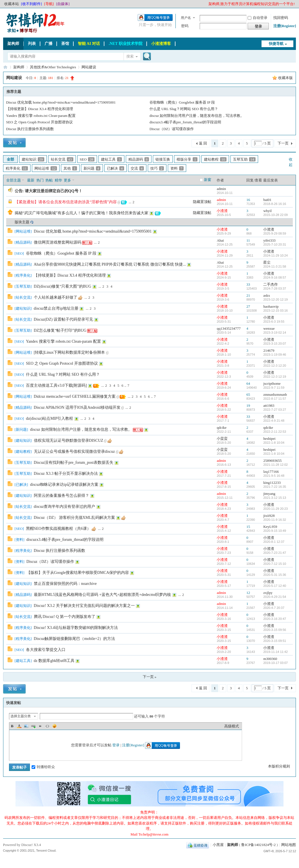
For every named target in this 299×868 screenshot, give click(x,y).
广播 (49, 44)
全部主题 (14, 180)
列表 (32, 44)
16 (248, 200)
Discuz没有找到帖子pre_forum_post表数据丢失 (74, 463)
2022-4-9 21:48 (274, 421)
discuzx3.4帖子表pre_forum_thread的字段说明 (185, 122)
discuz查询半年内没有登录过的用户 (65, 507)
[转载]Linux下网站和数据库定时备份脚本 (70, 352)
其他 (70, 168)
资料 (177, 168)
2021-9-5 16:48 (274, 476)
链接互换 (163, 159)
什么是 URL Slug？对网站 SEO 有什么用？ (184, 109)
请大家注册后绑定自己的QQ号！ (54, 191)
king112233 (272, 483)
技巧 (157, 168)
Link (33, 726)
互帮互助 (244, 159)
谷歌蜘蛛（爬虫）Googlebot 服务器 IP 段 (182, 102)
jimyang (269, 494)
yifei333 (269, 240)
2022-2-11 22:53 (275, 432)
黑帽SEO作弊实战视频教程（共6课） (58, 529)
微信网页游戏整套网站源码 (58, 242)
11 (248, 240)
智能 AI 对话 (89, 44)
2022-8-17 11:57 (275, 399)
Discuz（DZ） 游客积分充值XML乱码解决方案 (74, 518)
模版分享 (187, 159)
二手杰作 (271, 284)
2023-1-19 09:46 (275, 355)
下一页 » (150, 677)
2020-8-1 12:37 (274, 542)
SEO (87, 159)
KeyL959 (270, 527)
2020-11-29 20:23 (275, 509)
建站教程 (215, 159)
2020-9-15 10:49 (275, 531)
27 (248, 306)
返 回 (203, 143)
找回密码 (281, 18)
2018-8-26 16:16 (275, 204)
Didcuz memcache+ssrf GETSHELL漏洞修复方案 (75, 396)
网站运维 (46, 168)
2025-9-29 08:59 (275, 233)
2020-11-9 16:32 (275, 520)
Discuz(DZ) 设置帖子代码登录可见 (63, 319)
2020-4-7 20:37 (274, 608)
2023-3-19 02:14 (275, 333)
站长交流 (62, 159)
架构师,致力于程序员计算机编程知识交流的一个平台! (252, 4)
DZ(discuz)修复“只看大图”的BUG (63, 286)
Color (19, 726)
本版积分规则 (279, 766)
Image (26, 726)
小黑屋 (218, 845)
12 (248, 593)
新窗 (208, 180)
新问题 (92, 168)
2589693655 (272, 461)
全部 (10, 159)
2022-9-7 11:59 (274, 388)
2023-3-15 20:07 (275, 344)
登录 (116, 745)
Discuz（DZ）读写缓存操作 (172, 129)
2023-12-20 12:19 (275, 299)
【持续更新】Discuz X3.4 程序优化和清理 (40, 109)
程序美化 (17, 168)
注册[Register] (285, 26)
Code (47, 726)
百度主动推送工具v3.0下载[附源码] (56, 385)
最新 (31, 180)
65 (248, 394)
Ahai (220, 240)
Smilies (54, 726)
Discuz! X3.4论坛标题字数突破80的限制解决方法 (76, 628)
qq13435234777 (229, 328)
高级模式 (232, 726)
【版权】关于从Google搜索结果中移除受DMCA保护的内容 (78, 573)
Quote (40, 726)
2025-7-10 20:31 (275, 244)
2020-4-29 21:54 (275, 597)
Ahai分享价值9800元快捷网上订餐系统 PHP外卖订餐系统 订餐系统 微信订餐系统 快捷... (110, 264)
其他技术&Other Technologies (53, 67)
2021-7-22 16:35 (275, 487)
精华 (58, 180)
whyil (267, 211)
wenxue (269, 328)
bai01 (267, 200)
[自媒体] (63, 4)
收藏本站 (12, 4)
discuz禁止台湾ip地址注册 (56, 308)
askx (267, 295)
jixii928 (269, 516)
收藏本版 (285, 78)
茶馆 (65, 44)
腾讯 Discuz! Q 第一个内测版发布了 (65, 617)
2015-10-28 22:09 (275, 215)
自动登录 (258, 18)
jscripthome (272, 383)
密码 (185, 26)
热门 (40, 180)
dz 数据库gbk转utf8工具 (54, 661)
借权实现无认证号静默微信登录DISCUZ (69, 440)
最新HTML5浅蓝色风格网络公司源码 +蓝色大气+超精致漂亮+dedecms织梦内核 (103, 595)
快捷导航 (276, 44)
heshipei (269, 439)
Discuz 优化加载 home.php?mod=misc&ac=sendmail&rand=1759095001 (61, 102)
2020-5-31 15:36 (275, 575)
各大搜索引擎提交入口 (46, 650)
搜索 (130, 56)
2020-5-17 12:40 (275, 586)
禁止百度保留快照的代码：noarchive (65, 584)
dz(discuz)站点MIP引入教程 (50, 418)
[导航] (49, 4)
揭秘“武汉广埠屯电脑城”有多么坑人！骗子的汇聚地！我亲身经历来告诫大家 (82, 213)
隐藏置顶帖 (202, 202)
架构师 (13, 44)
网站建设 (89, 67)
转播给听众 (43, 767)
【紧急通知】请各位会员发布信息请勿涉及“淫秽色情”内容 (66, 202)
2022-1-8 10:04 (274, 443)
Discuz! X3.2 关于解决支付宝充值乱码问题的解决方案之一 (84, 606)
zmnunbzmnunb (275, 394)
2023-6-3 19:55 (274, 322)
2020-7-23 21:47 (275, 553)
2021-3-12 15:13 (275, 498)
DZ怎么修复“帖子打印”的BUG (60, 330)
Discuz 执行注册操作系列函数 (30, 129)
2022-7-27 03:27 (275, 410)
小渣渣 (222, 211)
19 (248, 405)
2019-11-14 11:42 (275, 652)
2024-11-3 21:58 (275, 266)
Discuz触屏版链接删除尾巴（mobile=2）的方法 (75, 639)
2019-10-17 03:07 (275, 663)
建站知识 (33, 159)
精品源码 (139, 159)
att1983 (269, 405)
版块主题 (22, 222)
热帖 (49, 180)
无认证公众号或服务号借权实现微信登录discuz (74, 452)
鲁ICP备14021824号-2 (258, 845)
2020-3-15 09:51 (275, 641)
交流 (137, 168)
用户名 (186, 18)
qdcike (222, 428)
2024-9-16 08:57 (275, 277)
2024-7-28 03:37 (275, 288)
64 (248, 383)
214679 (269, 350)
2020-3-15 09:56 (275, 630)
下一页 (283, 143)
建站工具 (111, 159)
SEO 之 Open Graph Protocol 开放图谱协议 (40, 122)
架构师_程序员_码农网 (5, 67)
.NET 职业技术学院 (126, 44)
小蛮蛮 (222, 439)
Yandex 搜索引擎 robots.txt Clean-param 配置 (41, 116)
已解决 (116, 168)
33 (248, 284)
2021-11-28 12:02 (275, 465)
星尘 (267, 262)
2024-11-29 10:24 (275, 255)
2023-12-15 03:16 (275, 311)
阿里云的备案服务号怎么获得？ (61, 496)
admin (221, 189)
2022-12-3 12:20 (275, 366)
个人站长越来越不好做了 (56, 297)
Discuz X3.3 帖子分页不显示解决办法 (66, 474)
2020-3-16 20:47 (275, 619)
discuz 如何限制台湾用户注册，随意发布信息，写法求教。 (197, 116)
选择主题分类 (21, 716)
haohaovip (271, 306)
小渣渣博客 (161, 44)
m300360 (270, 659)
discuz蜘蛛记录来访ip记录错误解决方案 (64, 485)
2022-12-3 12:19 (275, 377)
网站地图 (289, 845)
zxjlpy (268, 593)
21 (248, 295)
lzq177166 (271, 472)
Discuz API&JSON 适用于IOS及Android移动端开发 (77, 407)
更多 (67, 180)
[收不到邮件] (32, 4)
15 (248, 527)
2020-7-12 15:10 (275, 564)
